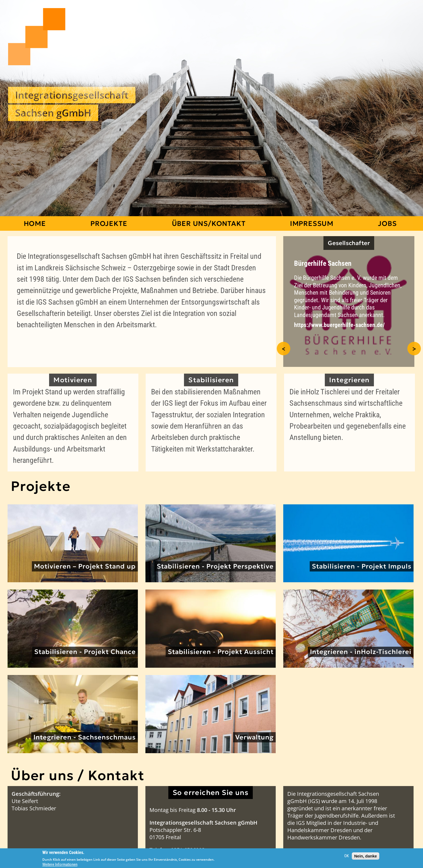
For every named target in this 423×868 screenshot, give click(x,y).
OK (347, 856)
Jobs (387, 223)
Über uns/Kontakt (209, 223)
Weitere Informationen (60, 864)
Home (35, 223)
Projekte (109, 223)
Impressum (312, 223)
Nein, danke (366, 856)
